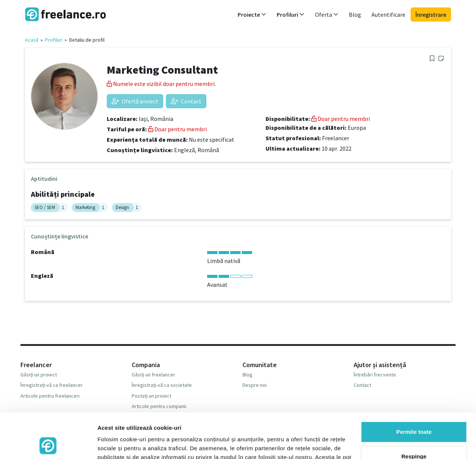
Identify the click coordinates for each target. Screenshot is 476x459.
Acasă (32, 40)
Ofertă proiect (135, 101)
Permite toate (414, 390)
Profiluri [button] (291, 15)
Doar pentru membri (177, 129)
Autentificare (388, 15)
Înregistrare (431, 15)
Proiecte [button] (252, 15)
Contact (186, 101)
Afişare (107, 444)
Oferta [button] (327, 15)
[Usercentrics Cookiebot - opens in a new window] (48, 444)
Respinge (414, 414)
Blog (355, 15)
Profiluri (54, 40)
